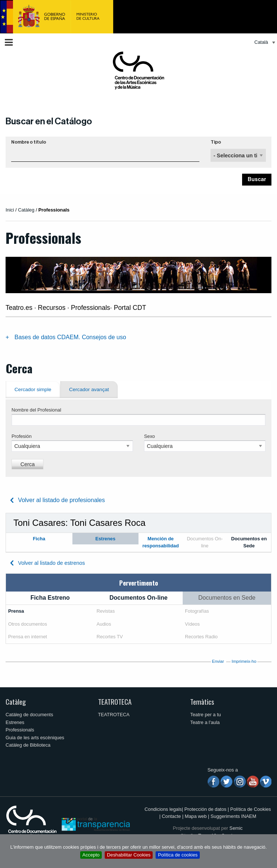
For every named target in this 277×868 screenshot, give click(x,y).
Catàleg (16, 702)
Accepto (91, 855)
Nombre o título (29, 142)
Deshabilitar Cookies (129, 855)
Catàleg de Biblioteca (28, 745)
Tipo (216, 142)
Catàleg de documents (29, 715)
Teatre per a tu (206, 715)
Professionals (20, 730)
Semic (236, 828)
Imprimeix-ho (244, 661)
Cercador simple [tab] (33, 389)
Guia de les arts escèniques (35, 738)
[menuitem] (263, 42)
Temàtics (202, 702)
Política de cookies (178, 855)
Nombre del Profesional (36, 410)
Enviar (218, 661)
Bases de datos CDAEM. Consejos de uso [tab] (70, 337)
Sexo (149, 436)
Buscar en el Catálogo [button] (49, 121)
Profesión (22, 436)
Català (261, 42)
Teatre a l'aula (205, 722)
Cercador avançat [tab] (89, 389)
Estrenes (15, 722)
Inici (10, 210)
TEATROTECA (115, 702)
